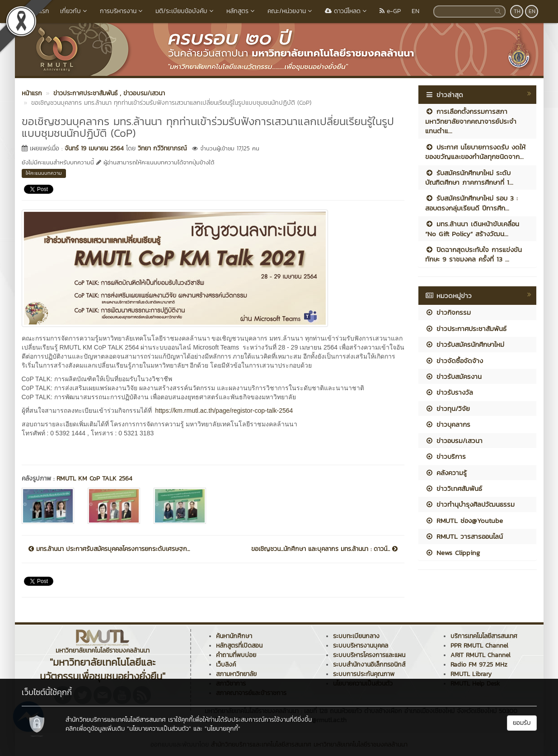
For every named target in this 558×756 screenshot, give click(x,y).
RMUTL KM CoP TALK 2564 (96, 478)
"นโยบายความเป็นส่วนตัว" (159, 729)
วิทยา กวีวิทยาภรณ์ (162, 148)
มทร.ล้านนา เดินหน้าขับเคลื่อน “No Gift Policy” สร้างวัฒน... (472, 229)
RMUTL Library (471, 674)
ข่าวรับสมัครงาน (453, 376)
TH (517, 11)
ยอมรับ (522, 723)
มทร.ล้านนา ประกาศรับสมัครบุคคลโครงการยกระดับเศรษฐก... (109, 549)
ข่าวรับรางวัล (449, 392)
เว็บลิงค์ (226, 665)
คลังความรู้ (446, 473)
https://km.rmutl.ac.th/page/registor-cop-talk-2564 (224, 411)
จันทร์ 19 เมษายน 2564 (94, 148)
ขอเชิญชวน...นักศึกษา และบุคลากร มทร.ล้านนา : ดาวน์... (324, 549)
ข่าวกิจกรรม (448, 312)
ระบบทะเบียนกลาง (356, 636)
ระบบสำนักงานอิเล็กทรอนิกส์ (369, 665)
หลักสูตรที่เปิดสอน (239, 646)
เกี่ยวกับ (75, 11)
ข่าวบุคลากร (448, 424)
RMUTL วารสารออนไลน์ (464, 536)
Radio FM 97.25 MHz (479, 665)
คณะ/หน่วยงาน (291, 11)
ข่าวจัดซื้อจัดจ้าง (454, 361)
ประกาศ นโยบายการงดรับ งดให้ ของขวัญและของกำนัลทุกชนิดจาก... (475, 152)
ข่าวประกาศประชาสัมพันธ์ (466, 329)
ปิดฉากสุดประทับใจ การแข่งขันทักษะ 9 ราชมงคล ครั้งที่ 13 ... (474, 254)
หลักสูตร (241, 11)
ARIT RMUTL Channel (481, 655)
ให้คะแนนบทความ (44, 173)
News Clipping (452, 553)
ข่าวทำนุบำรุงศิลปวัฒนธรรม (470, 504)
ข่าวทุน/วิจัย (448, 408)
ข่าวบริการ (445, 456)
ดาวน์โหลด (347, 11)
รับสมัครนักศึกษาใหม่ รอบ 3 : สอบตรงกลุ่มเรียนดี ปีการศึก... (471, 203)
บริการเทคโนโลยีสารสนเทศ (484, 636)
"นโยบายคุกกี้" (223, 729)
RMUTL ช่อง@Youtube (464, 520)
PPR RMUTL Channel (479, 646)
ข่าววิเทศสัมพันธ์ (454, 488)
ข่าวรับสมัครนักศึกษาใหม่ (465, 344)
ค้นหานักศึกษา (234, 636)
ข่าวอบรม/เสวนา (454, 441)
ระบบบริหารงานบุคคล (361, 646)
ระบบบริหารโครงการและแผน (369, 655)
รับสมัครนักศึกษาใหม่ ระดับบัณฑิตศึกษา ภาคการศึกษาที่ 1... (469, 177)
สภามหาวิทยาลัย (236, 674)
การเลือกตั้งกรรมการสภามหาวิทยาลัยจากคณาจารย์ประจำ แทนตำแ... (471, 121)
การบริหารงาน (122, 11)
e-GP (390, 11)
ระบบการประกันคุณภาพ (364, 674)
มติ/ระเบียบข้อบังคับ (185, 11)
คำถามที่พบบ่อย (236, 655)
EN (415, 11)
